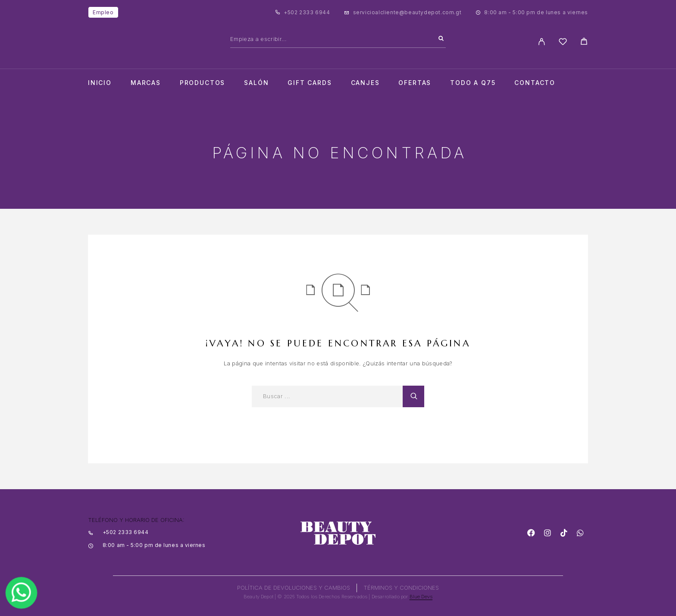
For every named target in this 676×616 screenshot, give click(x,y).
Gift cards (310, 83)
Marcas (146, 83)
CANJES (365, 83)
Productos (202, 83)
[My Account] (542, 42)
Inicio (100, 83)
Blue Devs (421, 597)
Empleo (103, 12)
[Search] (441, 39)
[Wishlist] (563, 43)
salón (256, 83)
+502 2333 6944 (307, 12)
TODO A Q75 (473, 83)
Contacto (535, 83)
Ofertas (415, 83)
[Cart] (584, 42)
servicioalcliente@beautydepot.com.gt (407, 12)
